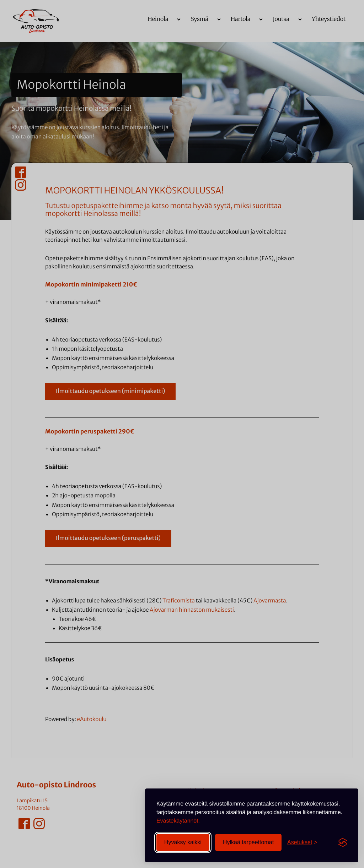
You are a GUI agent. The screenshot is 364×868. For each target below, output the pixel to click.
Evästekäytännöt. (178, 821)
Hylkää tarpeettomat (248, 842)
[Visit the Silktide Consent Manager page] (343, 842)
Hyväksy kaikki (183, 842)
